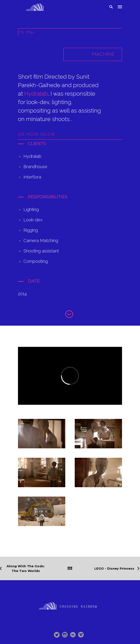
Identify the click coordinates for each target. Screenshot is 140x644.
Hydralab (36, 94)
